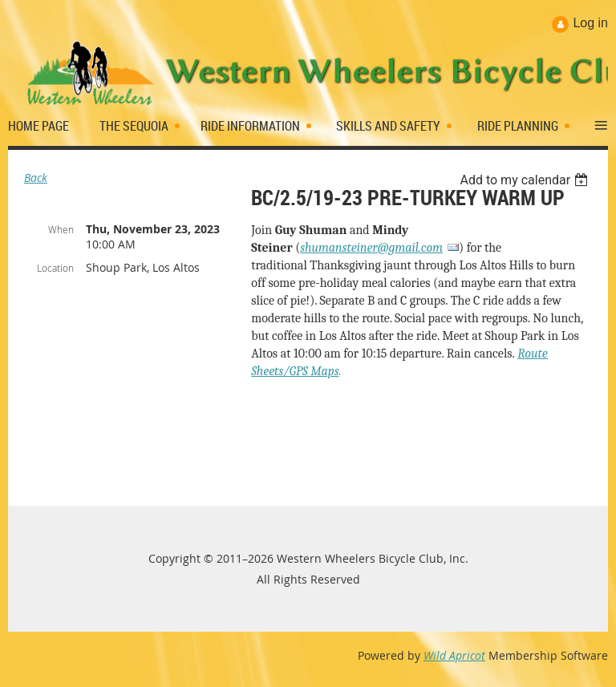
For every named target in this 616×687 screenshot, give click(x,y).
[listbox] (526, 180)
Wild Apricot (454, 655)
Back (36, 178)
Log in (590, 23)
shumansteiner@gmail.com (371, 248)
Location (55, 268)
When (61, 229)
